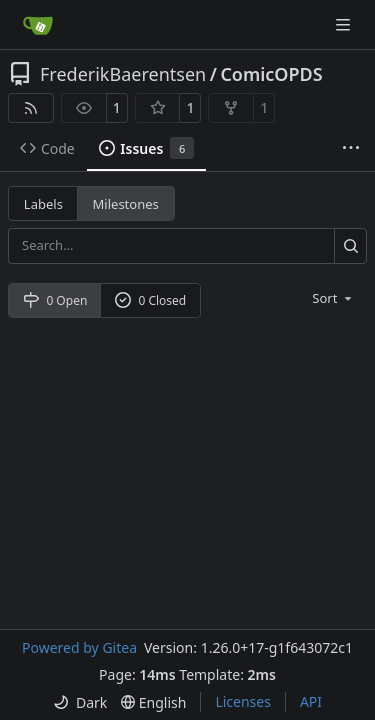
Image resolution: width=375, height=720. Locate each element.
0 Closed (151, 300)
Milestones (126, 204)
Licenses (243, 701)
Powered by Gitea (79, 647)
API (311, 701)
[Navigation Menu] (345, 24)
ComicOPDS (271, 74)
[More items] (351, 149)
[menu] (333, 298)
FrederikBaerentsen (123, 74)
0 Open (55, 300)
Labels (43, 204)
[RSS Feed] (31, 108)
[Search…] (350, 245)
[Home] (38, 25)
